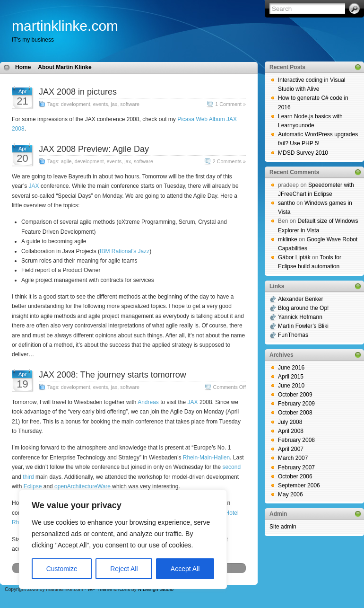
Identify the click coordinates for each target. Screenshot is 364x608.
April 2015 (291, 377)
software (130, 104)
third (28, 477)
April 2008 (291, 431)
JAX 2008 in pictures (78, 92)
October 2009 (295, 395)
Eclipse (33, 486)
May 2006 (290, 494)
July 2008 (290, 422)
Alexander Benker (300, 299)
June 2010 (291, 386)
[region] (123, 539)
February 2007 (296, 467)
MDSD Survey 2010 (303, 153)
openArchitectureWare (82, 486)
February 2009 (296, 404)
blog (5, 603)
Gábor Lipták (294, 257)
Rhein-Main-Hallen (206, 458)
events (101, 104)
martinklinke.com (65, 26)
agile (66, 161)
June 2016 (291, 368)
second (231, 467)
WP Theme (100, 589)
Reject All (124, 569)
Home (23, 67)
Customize (62, 569)
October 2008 (295, 413)
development (76, 104)
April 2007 (291, 449)
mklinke (288, 239)
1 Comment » (230, 104)
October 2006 (295, 476)
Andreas (148, 402)
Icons (124, 589)
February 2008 (296, 440)
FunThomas (293, 335)
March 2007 (293, 458)
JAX (34, 186)
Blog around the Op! (303, 308)
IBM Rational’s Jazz (125, 251)
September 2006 (299, 485)
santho (286, 203)
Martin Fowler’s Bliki (303, 326)
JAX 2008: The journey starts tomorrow (113, 375)
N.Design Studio (156, 589)
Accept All (185, 569)
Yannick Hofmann (300, 317)
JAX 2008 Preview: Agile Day (94, 149)
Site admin (283, 527)
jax (114, 104)
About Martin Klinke (65, 67)
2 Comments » (229, 161)
